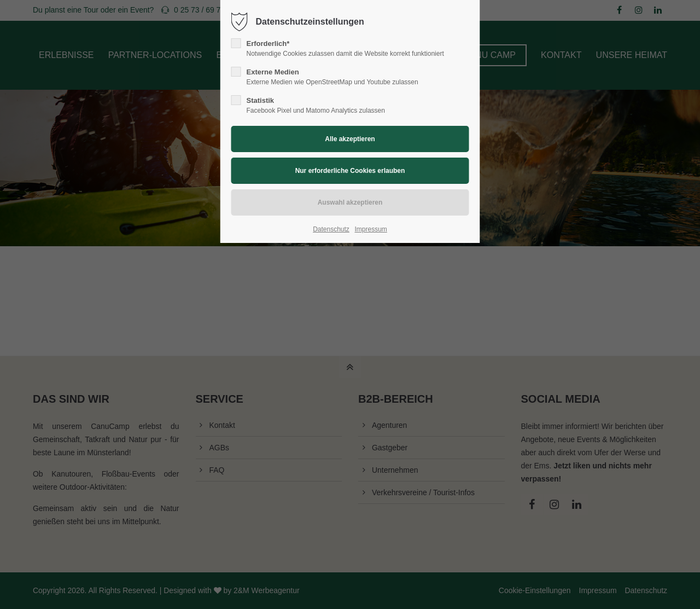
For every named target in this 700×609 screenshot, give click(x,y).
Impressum (371, 229)
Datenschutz (331, 229)
